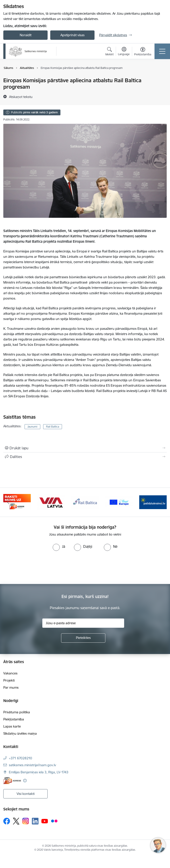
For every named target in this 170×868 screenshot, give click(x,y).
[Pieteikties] (83, 638)
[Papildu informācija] (25, 781)
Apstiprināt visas (72, 35)
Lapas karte (12, 726)
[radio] (59, 546)
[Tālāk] (161, 502)
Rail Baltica (53, 427)
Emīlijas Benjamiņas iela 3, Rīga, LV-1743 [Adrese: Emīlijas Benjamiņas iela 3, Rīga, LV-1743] (39, 772)
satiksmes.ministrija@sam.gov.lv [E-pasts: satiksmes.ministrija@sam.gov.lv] (32, 765)
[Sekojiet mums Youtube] (45, 821)
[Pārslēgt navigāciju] (162, 51)
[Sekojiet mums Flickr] (54, 821)
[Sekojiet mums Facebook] (7, 821)
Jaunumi (32, 427)
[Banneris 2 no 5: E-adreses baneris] (17, 502)
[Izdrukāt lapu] (85, 448)
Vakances (10, 673)
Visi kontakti (26, 794)
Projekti (9, 680)
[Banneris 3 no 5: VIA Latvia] (51, 502)
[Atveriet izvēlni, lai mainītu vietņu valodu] (124, 52)
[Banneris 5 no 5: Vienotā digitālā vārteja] (119, 502)
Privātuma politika (17, 712)
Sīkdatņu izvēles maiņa (20, 733)
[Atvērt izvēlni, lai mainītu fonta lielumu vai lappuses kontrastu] (143, 52)
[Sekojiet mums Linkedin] (35, 821)
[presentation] (37, 568)
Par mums (11, 687)
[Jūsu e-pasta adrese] (83, 623)
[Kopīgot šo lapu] (85, 457)
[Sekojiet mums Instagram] (26, 821)
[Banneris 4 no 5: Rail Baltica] (85, 502)
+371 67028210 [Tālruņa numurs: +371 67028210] (20, 758)
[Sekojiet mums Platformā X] (16, 821)
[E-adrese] (12, 781)
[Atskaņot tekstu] (21, 97)
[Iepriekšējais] (9, 502)
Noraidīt (26, 35)
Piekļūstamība (14, 719)
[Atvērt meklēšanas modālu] (109, 52)
